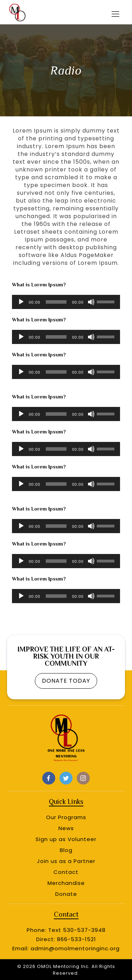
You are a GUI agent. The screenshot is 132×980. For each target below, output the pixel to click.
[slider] (56, 302)
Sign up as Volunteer (66, 839)
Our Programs (66, 817)
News (66, 828)
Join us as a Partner (66, 861)
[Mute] (91, 302)
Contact (66, 872)
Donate (66, 894)
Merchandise (66, 883)
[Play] (21, 302)
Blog (66, 850)
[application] (66, 302)
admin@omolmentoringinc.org (75, 948)
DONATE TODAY (66, 681)
